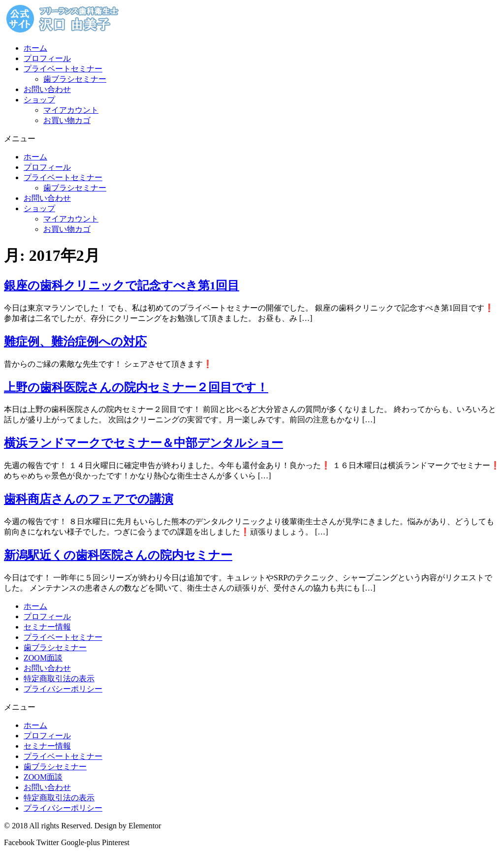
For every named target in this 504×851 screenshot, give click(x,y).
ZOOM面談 (43, 658)
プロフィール (47, 58)
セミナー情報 (47, 627)
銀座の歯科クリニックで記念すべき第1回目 (122, 285)
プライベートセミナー (63, 69)
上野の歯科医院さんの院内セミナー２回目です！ (136, 387)
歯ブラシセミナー (75, 79)
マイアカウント (71, 110)
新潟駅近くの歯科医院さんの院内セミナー (118, 555)
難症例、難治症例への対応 (75, 342)
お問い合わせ (47, 89)
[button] (252, 139)
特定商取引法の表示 (59, 678)
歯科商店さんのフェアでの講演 (89, 499)
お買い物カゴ (67, 120)
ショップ (39, 100)
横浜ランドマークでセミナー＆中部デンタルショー (143, 443)
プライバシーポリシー (63, 689)
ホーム (35, 48)
